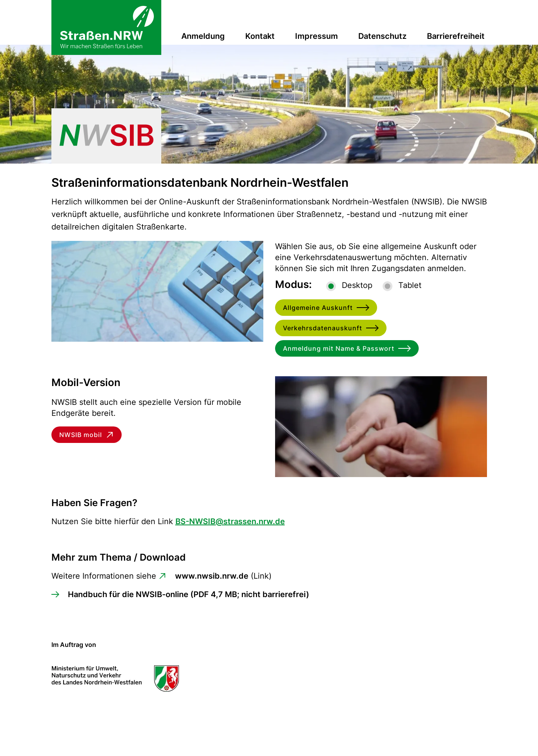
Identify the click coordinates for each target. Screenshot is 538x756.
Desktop (357, 285)
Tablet (410, 285)
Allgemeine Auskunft (318, 308)
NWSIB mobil (81, 435)
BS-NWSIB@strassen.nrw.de (230, 521)
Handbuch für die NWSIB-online (189, 594)
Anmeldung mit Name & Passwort (339, 348)
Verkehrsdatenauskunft (323, 328)
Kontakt (260, 36)
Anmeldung (203, 36)
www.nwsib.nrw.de (212, 576)
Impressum (316, 36)
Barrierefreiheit (456, 36)
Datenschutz (382, 36)
